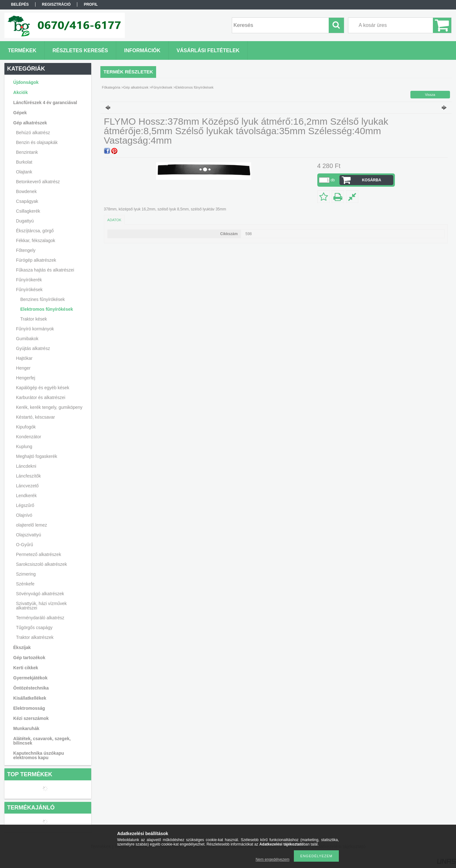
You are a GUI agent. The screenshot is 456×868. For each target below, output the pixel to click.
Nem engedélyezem (272, 859)
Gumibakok (27, 339)
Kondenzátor (29, 437)
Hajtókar (24, 358)
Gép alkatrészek (136, 87)
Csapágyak (27, 201)
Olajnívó (24, 515)
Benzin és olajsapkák (37, 142)
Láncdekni (26, 466)
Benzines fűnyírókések (43, 299)
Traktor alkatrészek (35, 637)
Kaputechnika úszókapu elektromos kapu (39, 755)
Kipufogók (26, 427)
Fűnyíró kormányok (35, 329)
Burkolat (24, 162)
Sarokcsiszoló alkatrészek (42, 564)
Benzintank (27, 152)
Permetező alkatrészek (39, 554)
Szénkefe (25, 584)
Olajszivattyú (29, 535)
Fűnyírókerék (29, 280)
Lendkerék (26, 496)
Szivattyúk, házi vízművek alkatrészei (41, 606)
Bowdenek (26, 191)
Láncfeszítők (29, 476)
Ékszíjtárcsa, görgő (35, 231)
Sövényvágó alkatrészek (40, 594)
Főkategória (111, 87)
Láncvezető (28, 486)
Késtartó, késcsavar (36, 417)
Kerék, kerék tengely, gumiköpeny (49, 407)
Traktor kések (34, 319)
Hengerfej (26, 378)
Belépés (20, 4)
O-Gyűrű (25, 545)
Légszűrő (25, 505)
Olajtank (24, 172)
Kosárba (372, 180)
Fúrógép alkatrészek (36, 260)
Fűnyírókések (162, 87)
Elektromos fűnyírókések (47, 309)
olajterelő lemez (32, 525)
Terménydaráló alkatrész (40, 618)
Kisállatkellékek (30, 698)
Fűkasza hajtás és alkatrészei (45, 270)
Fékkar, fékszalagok (36, 240)
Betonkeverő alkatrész (38, 182)
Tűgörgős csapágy (34, 628)
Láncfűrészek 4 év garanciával (45, 103)
